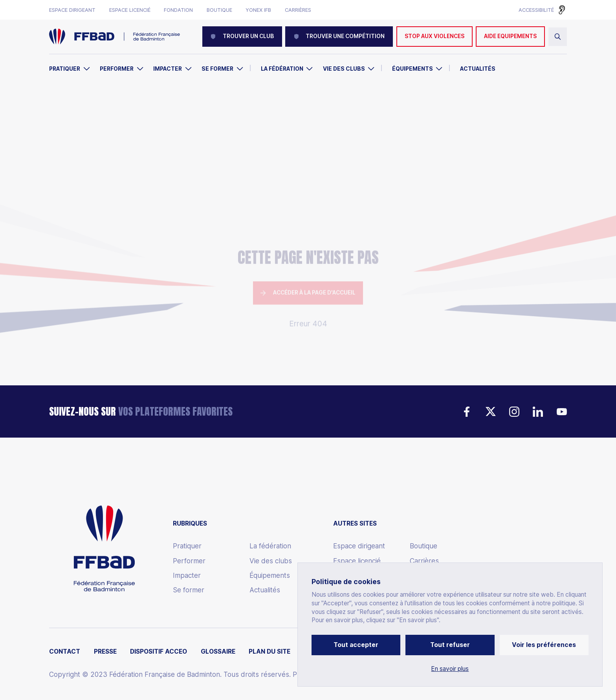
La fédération (270, 546)
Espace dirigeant (72, 10)
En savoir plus (450, 669)
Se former (217, 69)
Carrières (298, 10)
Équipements (412, 69)
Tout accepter (356, 645)
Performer (117, 69)
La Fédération (282, 69)
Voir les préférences (544, 645)
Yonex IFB (258, 10)
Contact (65, 652)
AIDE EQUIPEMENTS (510, 36)
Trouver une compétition (339, 36)
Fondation (178, 10)
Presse (105, 652)
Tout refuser (450, 645)
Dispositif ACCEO (159, 652)
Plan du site (269, 652)
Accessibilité (536, 10)
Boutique (219, 10)
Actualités (478, 69)
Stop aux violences (434, 36)
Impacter (168, 69)
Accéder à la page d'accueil (308, 240)
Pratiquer (65, 69)
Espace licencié (130, 10)
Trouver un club (242, 36)
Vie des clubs (344, 69)
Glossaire (218, 652)
